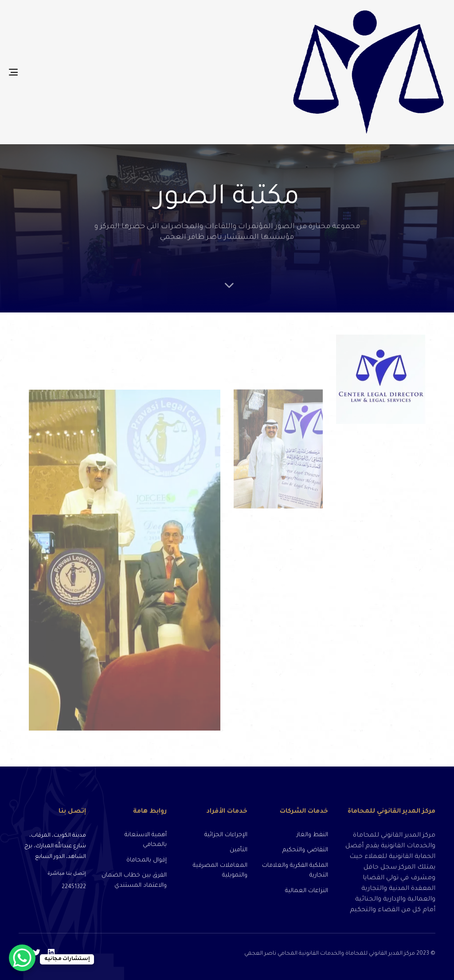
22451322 (74, 887)
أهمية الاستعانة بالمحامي (146, 840)
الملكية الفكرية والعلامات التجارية (295, 871)
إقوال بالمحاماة (147, 860)
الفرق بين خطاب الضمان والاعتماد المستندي (134, 881)
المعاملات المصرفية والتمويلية (220, 871)
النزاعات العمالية (307, 891)
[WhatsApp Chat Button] (22, 958)
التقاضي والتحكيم (305, 850)
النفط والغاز (312, 835)
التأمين (239, 850)
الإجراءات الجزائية (226, 835)
